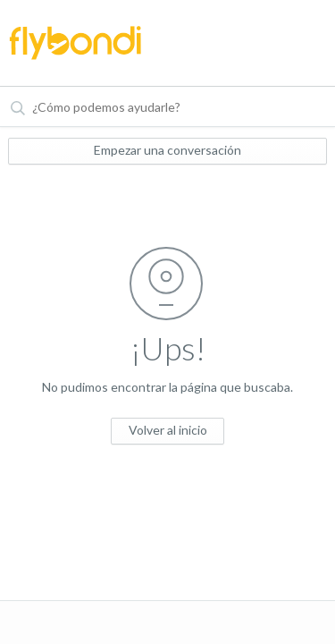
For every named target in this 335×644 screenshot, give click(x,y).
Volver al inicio (168, 430)
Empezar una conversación (167, 150)
